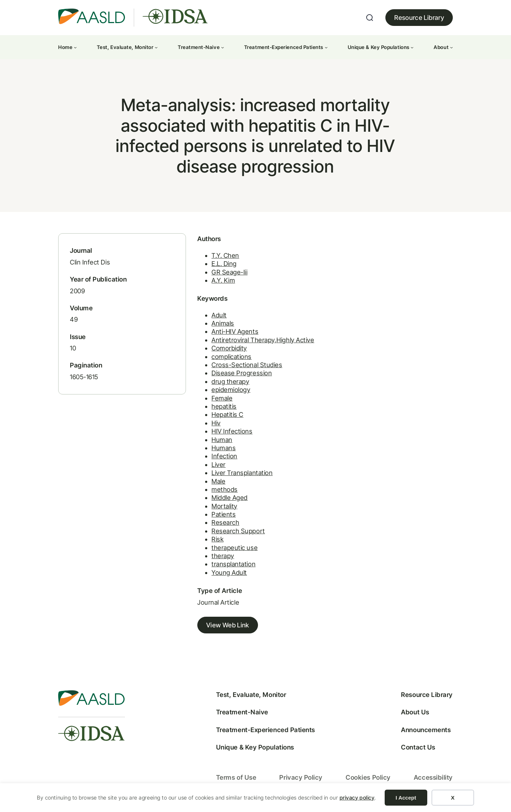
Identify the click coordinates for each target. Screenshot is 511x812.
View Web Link (228, 625)
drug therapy (230, 382)
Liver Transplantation (242, 473)
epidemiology (231, 390)
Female (222, 398)
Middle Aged (230, 498)
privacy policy (357, 798)
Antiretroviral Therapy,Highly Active (263, 340)
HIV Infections (232, 431)
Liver (219, 465)
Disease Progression (242, 373)
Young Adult (229, 573)
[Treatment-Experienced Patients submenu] (326, 47)
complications (232, 357)
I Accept (406, 798)
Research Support (238, 531)
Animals (223, 323)
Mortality (224, 506)
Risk (218, 539)
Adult (219, 315)
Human (222, 440)
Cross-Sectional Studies (247, 365)
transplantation (233, 564)
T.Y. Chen (225, 255)
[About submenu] (451, 47)
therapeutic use (235, 548)
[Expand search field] (370, 18)
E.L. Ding (224, 264)
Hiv (216, 423)
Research (225, 522)
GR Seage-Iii (229, 272)
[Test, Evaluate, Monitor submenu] (156, 47)
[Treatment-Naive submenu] (222, 47)
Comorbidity (229, 348)
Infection (224, 456)
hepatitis (224, 406)
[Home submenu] (75, 47)
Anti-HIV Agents (235, 331)
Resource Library (419, 18)
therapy (223, 556)
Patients (224, 514)
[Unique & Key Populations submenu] (412, 47)
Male (218, 481)
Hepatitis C (227, 415)
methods (225, 489)
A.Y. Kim (223, 280)
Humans (224, 448)
